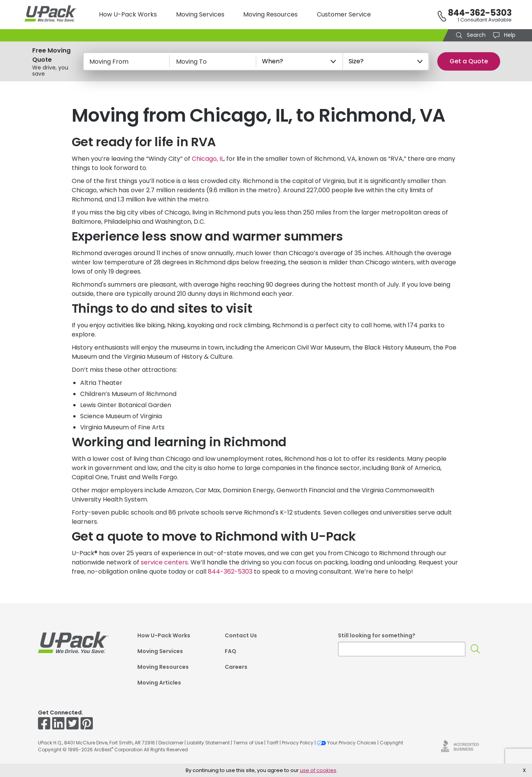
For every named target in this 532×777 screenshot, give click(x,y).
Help (509, 35)
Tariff (273, 743)
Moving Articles (159, 683)
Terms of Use (248, 743)
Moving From (109, 62)
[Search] (475, 649)
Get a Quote (469, 61)
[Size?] (386, 61)
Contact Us (241, 635)
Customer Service (344, 14)
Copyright (391, 743)
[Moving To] (213, 61)
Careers (236, 667)
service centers (164, 562)
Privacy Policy (298, 743)
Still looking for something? (377, 635)
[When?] (300, 61)
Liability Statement (208, 743)
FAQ (231, 651)
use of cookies (318, 770)
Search (475, 35)
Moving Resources (270, 14)
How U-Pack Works (128, 14)
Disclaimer (171, 743)
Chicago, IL (208, 159)
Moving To (191, 62)
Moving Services (200, 14)
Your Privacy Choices (347, 743)
